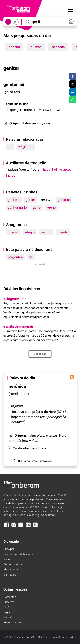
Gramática (10, 575)
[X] (35, 527)
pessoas (58, 47)
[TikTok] (21, 527)
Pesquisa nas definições (18, 554)
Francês (65, 169)
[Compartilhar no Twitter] (73, 84)
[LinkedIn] (28, 527)
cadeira (14, 47)
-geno (51, 208)
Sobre (7, 559)
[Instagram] (14, 527)
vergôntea (26, 147)
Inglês (11, 175)
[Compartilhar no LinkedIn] (73, 92)
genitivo (14, 200)
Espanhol (50, 169)
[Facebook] (7, 527)
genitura (64, 200)
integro (13, 232)
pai (10, 147)
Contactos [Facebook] (10, 597)
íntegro (30, 232)
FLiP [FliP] (6, 607)
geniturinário (17, 208)
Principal (9, 549)
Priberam (9, 602)
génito (30, 200)
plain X (7, 618)
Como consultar (13, 565)
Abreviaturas (11, 570)
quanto (36, 47)
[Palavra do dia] (72, 377)
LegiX (7, 612)
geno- (37, 208)
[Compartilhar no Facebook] (73, 76)
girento (63, 232)
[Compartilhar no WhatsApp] (73, 100)
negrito (46, 232)
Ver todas (40, 354)
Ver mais (40, 264)
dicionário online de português (26, 500)
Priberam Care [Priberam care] (12, 623)
